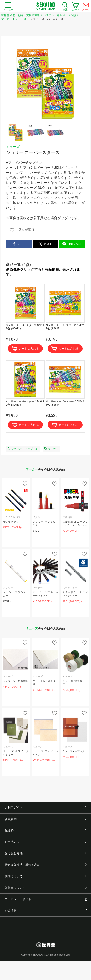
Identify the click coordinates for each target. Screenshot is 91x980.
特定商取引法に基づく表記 (46, 865)
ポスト (45, 244)
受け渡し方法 (46, 853)
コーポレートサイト (46, 899)
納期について (46, 876)
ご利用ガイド (46, 808)
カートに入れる (25, 349)
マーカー (51, 449)
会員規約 (46, 819)
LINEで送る (72, 244)
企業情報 (46, 911)
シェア (19, 244)
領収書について (46, 888)
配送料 (46, 830)
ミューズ (13, 147)
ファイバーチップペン (23, 449)
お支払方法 (46, 842)
